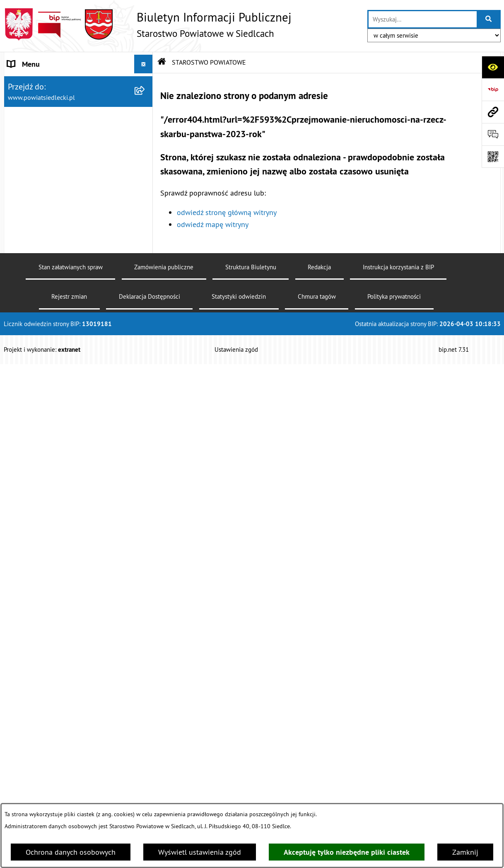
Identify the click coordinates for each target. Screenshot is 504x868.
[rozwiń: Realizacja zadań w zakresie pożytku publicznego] (145, 588)
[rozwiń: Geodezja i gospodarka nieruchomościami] (145, 517)
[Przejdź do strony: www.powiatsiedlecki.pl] (493, 112)
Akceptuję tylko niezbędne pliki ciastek (347, 852)
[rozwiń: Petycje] (145, 719)
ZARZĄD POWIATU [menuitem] (38, 288)
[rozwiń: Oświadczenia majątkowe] (145, 767)
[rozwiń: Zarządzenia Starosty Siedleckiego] (145, 131)
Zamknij (465, 852)
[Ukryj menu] (143, 64)
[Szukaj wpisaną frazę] (489, 19)
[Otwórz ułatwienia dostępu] (493, 67)
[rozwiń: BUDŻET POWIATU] (145, 307)
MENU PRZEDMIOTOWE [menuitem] (46, 325)
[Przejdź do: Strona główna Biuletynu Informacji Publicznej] (162, 62)
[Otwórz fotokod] (493, 157)
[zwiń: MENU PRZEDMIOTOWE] (145, 325)
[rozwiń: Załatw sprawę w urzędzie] (145, 349)
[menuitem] (78, 106)
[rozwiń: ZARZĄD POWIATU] (145, 288)
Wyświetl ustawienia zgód (200, 852)
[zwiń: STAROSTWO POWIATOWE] (145, 83)
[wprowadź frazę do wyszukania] (422, 19)
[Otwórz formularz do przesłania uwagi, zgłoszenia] (493, 134)
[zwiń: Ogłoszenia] (145, 445)
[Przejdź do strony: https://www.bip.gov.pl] (493, 89)
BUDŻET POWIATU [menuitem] (37, 306)
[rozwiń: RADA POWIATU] (145, 269)
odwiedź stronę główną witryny (227, 212)
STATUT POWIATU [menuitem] (37, 250)
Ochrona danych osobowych (71, 852)
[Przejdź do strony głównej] (148, 24)
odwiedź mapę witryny (213, 224)
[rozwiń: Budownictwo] (145, 493)
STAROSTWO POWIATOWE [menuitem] (50, 83)
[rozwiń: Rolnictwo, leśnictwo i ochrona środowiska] (145, 552)
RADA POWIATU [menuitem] (33, 269)
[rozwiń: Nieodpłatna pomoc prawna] (145, 373)
